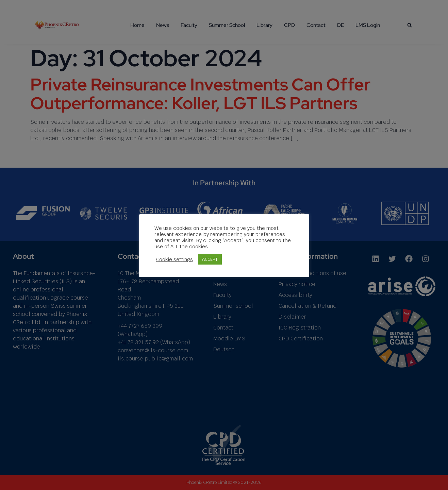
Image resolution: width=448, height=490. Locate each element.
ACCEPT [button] (210, 259)
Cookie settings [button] (175, 259)
